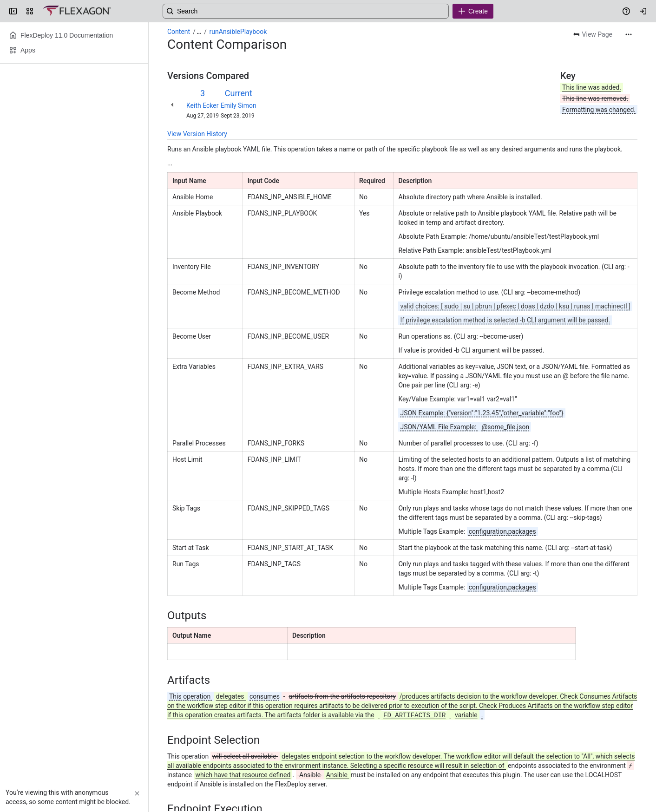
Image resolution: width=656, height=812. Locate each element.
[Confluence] (77, 11)
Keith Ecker (202, 105)
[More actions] (629, 34)
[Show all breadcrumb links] (199, 32)
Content (179, 32)
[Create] (473, 11)
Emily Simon (239, 105)
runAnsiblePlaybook (238, 32)
